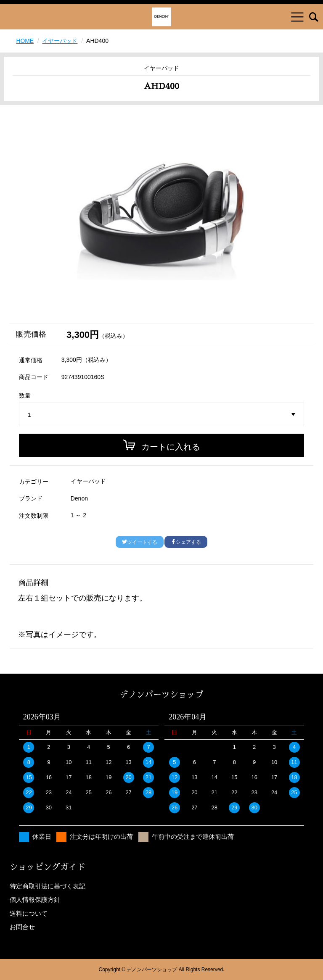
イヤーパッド (60, 41)
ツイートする (140, 542)
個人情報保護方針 (35, 900)
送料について (29, 913)
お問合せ (22, 927)
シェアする (186, 542)
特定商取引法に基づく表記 (48, 886)
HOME (25, 41)
